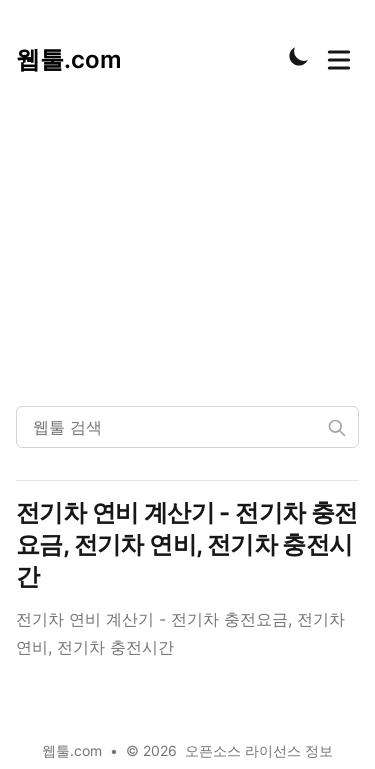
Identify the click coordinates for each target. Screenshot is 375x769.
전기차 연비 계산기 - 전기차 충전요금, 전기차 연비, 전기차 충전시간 (187, 544)
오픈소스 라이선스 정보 (259, 750)
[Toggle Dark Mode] (299, 56)
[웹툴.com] (69, 56)
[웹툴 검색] (187, 427)
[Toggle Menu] (339, 56)
